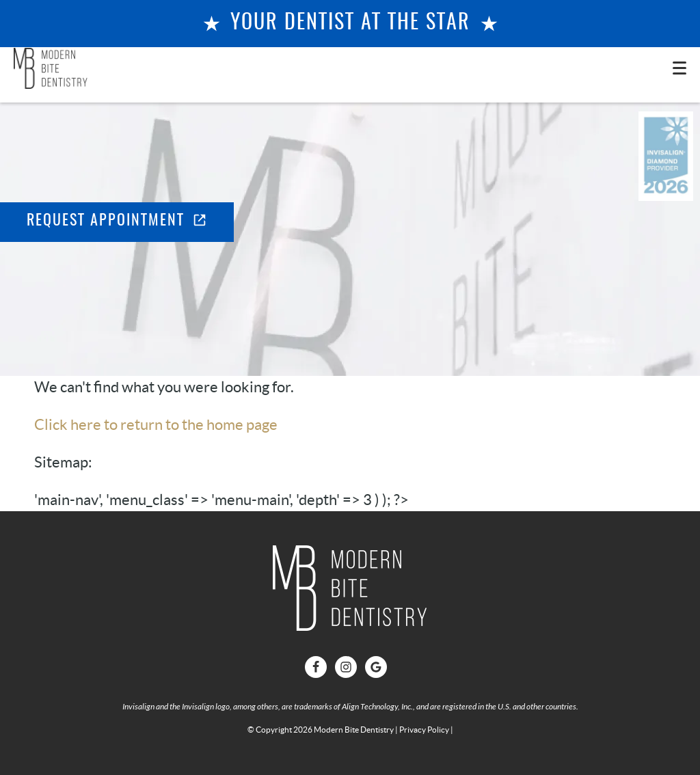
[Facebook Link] (316, 667)
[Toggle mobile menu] (679, 68)
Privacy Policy (424, 730)
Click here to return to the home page (156, 424)
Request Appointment (117, 221)
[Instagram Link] (346, 667)
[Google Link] (376, 667)
